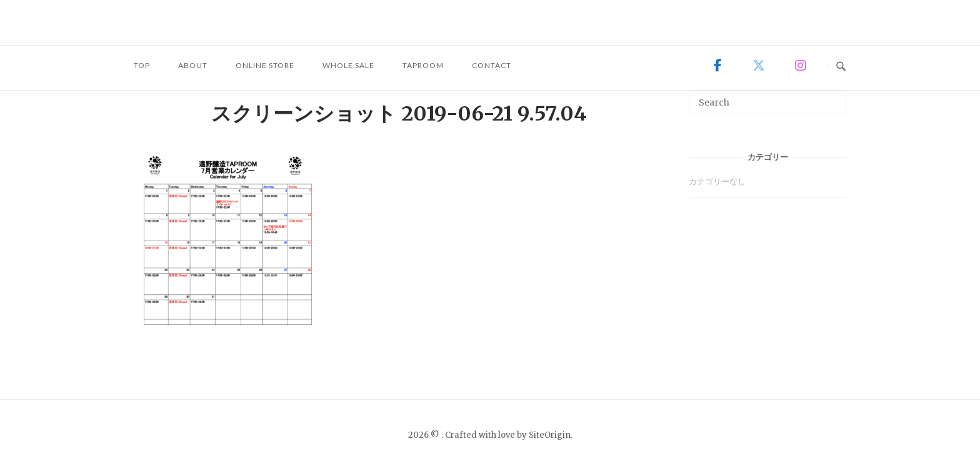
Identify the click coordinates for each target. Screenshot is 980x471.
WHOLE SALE (348, 65)
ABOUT (193, 65)
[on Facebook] (718, 66)
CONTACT (492, 65)
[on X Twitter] (759, 66)
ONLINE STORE (265, 65)
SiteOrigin (550, 435)
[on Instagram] (800, 66)
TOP (142, 65)
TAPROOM (423, 65)
